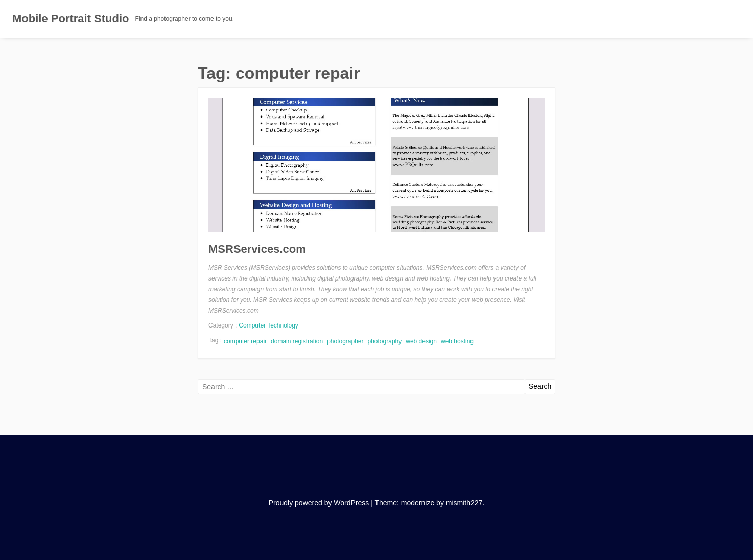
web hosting (457, 341)
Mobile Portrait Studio (71, 19)
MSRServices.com (257, 249)
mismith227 (464, 503)
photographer (345, 341)
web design (421, 341)
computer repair (245, 341)
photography (385, 341)
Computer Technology (268, 325)
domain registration (297, 341)
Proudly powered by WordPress (319, 503)
